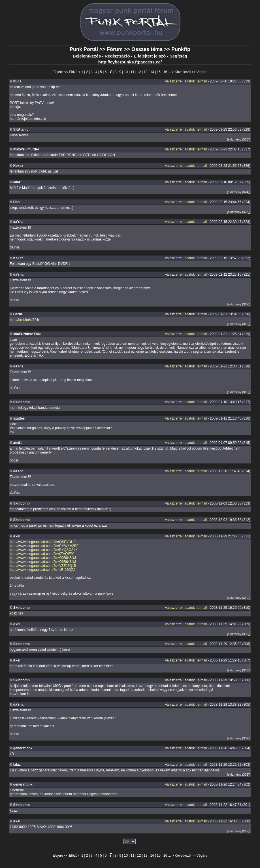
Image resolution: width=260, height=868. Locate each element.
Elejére (58, 72)
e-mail (202, 81)
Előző (73, 72)
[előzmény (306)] (239, 670)
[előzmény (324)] (239, 192)
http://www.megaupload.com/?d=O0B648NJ (43, 558)
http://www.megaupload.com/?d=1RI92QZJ (42, 570)
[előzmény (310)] (239, 598)
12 (139, 72)
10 (126, 72)
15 (159, 72)
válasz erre (173, 81)
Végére (202, 72)
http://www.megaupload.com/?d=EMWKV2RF (44, 546)
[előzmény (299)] (239, 831)
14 (152, 72)
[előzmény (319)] (239, 304)
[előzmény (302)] (239, 738)
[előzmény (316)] (239, 392)
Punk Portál (84, 49)
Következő (183, 72)
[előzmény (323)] (239, 212)
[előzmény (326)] (239, 139)
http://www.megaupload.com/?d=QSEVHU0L (44, 542)
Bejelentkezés (87, 56)
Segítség (179, 56)
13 (145, 72)
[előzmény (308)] (239, 634)
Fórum (115, 49)
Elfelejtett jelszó (150, 56)
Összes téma (147, 49)
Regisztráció (117, 56)
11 (132, 72)
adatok (189, 81)
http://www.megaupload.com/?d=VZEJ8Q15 (43, 566)
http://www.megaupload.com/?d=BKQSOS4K (44, 550)
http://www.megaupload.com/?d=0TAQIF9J (42, 554)
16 (165, 72)
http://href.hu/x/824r (25, 320)
